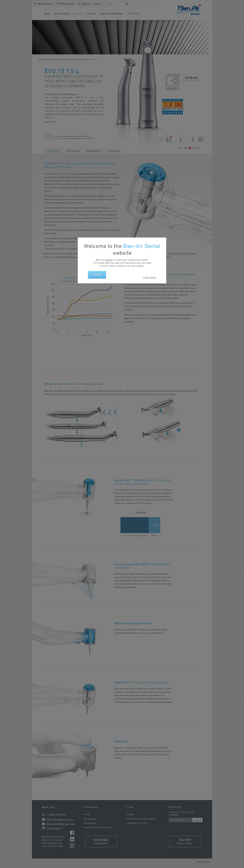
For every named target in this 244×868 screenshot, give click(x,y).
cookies (109, 260)
